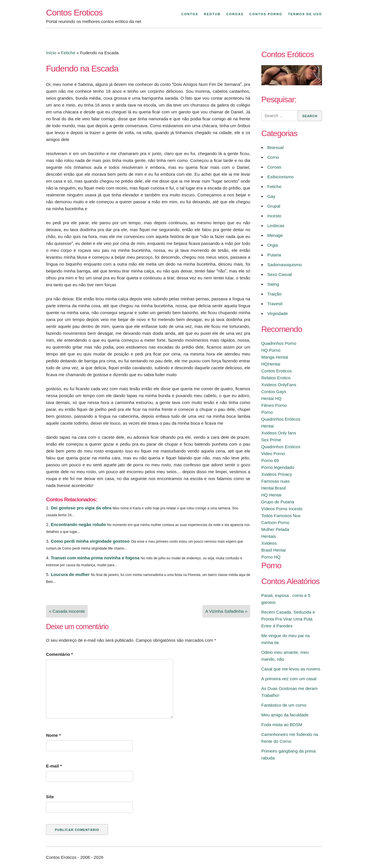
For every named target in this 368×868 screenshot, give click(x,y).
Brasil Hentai (274, 550)
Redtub (212, 14)
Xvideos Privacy (277, 474)
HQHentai (271, 364)
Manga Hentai (275, 357)
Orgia (273, 245)
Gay (271, 196)
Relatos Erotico (276, 378)
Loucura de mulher (70, 574)
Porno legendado (278, 467)
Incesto (274, 216)
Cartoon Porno (275, 522)
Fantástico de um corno (284, 705)
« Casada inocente (67, 611)
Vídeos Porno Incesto (282, 509)
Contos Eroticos (74, 12)
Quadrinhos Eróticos (281, 419)
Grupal (274, 206)
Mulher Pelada (275, 529)
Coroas (235, 14)
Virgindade (278, 313)
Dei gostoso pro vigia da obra (81, 508)
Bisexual (276, 147)
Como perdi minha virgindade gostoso (90, 541)
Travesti (275, 304)
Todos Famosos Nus (281, 516)
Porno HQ (271, 557)
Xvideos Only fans (279, 433)
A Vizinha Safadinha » (226, 611)
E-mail (54, 766)
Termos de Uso (305, 14)
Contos (190, 14)
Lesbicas (276, 226)
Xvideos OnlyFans (279, 385)
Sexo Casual (280, 274)
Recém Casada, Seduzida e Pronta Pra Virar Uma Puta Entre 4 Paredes (288, 619)
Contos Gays (274, 392)
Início (51, 53)
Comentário (59, 654)
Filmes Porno (274, 405)
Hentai (268, 426)
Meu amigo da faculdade (285, 715)
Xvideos (269, 543)
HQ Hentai (271, 495)
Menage (275, 235)
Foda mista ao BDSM (282, 725)
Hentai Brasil (274, 488)
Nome (53, 735)
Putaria (274, 255)
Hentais (269, 536)
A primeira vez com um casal (289, 679)
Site (50, 797)
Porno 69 (270, 460)
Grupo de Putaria (278, 502)
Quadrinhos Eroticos (281, 447)
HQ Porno (271, 350)
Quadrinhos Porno (279, 343)
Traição (274, 294)
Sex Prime (271, 440)
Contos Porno (266, 14)
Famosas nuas (275, 481)
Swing (273, 284)
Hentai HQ (271, 398)
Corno (273, 157)
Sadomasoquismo (285, 265)
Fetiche (68, 53)
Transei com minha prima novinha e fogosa (95, 558)
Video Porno (273, 454)
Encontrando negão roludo (78, 524)
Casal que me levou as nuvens (291, 669)
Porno (267, 412)
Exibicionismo (281, 177)
